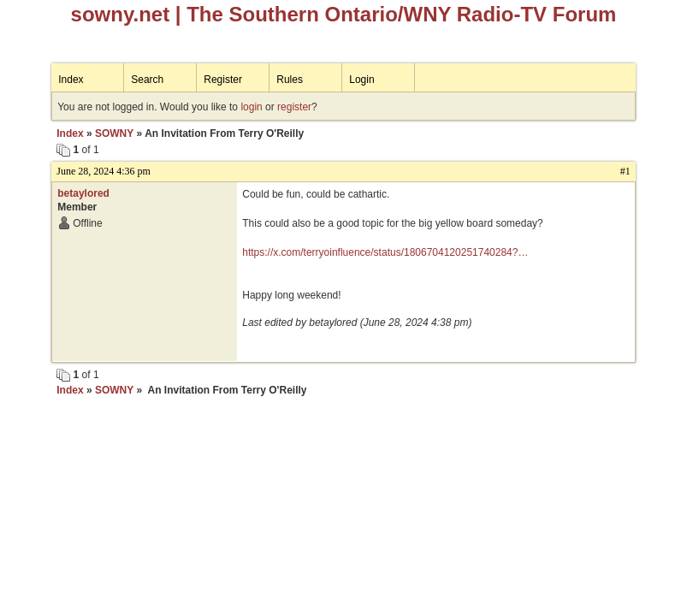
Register (223, 80)
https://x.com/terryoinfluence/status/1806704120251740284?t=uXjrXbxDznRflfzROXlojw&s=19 (380, 253)
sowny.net (121, 14)
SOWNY (114, 133)
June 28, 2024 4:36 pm (104, 171)
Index (71, 80)
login (251, 107)
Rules (290, 80)
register (294, 107)
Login (361, 80)
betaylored (83, 193)
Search (147, 80)
